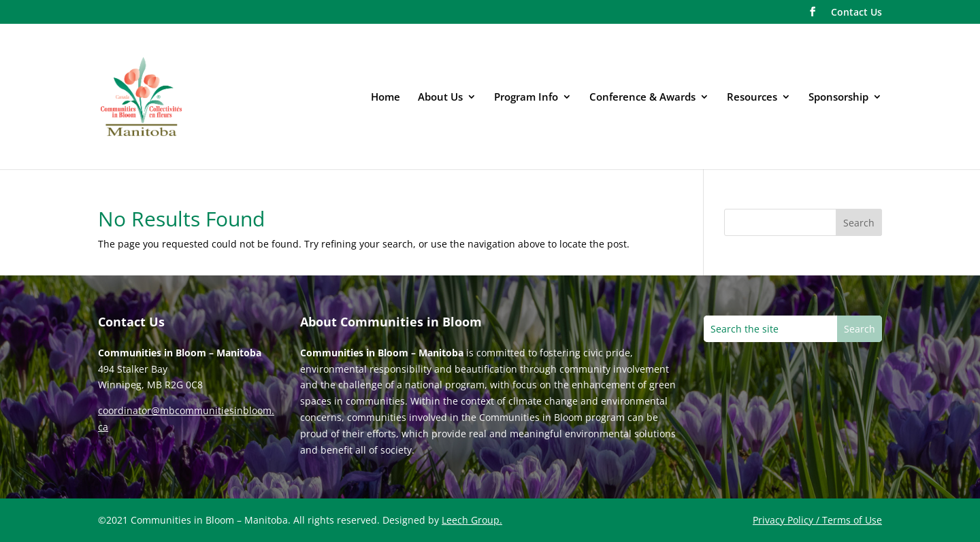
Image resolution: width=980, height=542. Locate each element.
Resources (752, 98)
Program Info (526, 98)
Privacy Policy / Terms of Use (817, 520)
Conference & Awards (642, 98)
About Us (440, 98)
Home (386, 98)
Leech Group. (472, 520)
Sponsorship (838, 98)
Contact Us (856, 13)
